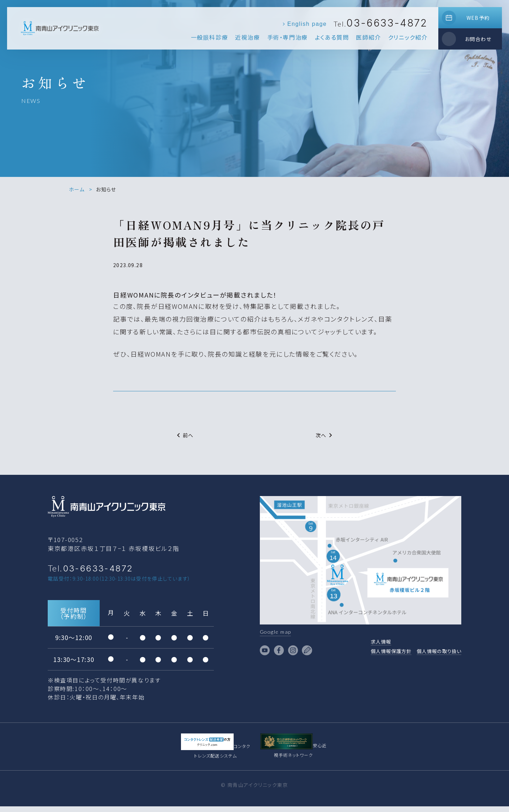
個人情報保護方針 (377, 654)
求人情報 (364, 644)
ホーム (77, 189)
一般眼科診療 (210, 37)
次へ (325, 435)
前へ (184, 435)
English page (307, 24)
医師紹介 (368, 37)
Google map (279, 632)
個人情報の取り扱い (434, 654)
